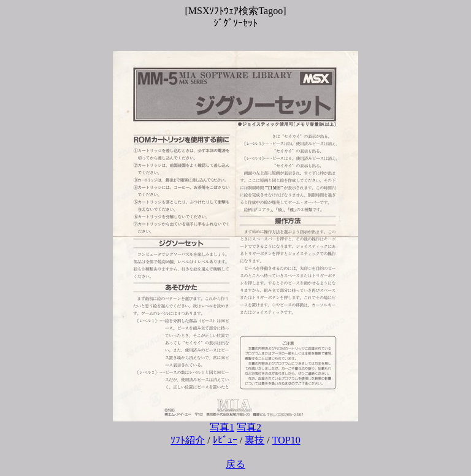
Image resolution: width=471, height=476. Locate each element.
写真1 (222, 427)
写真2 (249, 427)
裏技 (255, 440)
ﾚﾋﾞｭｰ (225, 440)
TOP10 (286, 440)
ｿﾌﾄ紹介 (188, 440)
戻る (235, 464)
